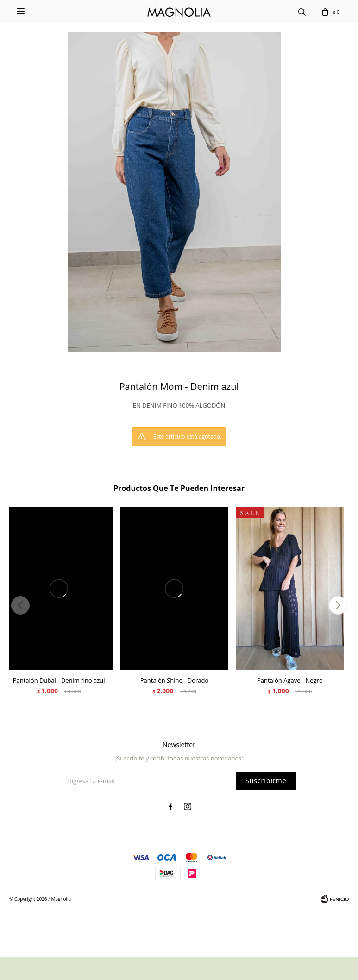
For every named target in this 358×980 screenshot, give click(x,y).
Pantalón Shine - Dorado (174, 680)
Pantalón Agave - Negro (290, 680)
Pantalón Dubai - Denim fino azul (59, 680)
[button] (338, 605)
